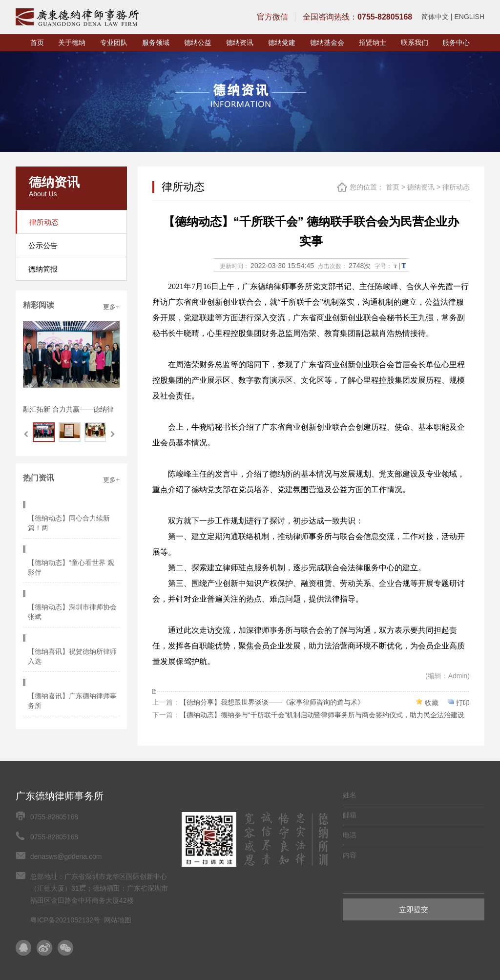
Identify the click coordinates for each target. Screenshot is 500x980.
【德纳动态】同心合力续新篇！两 (71, 509)
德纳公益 (198, 42)
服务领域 (156, 42)
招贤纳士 (373, 42)
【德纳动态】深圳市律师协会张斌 (75, 569)
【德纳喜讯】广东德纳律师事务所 (75, 630)
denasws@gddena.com (66, 856)
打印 (463, 703)
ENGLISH (469, 17)
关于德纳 (72, 42)
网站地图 (118, 920)
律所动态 (456, 187)
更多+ (111, 307)
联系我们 (415, 42)
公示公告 (43, 245)
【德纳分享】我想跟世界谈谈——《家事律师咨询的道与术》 (272, 702)
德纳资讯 (240, 42)
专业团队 (114, 42)
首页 (37, 42)
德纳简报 (43, 269)
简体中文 (435, 17)
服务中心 (456, 42)
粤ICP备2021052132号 (65, 920)
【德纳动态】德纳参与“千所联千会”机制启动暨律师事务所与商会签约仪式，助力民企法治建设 (322, 715)
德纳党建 (282, 42)
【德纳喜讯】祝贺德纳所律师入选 (75, 600)
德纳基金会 (327, 42)
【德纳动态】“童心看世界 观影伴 (73, 539)
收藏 (432, 703)
